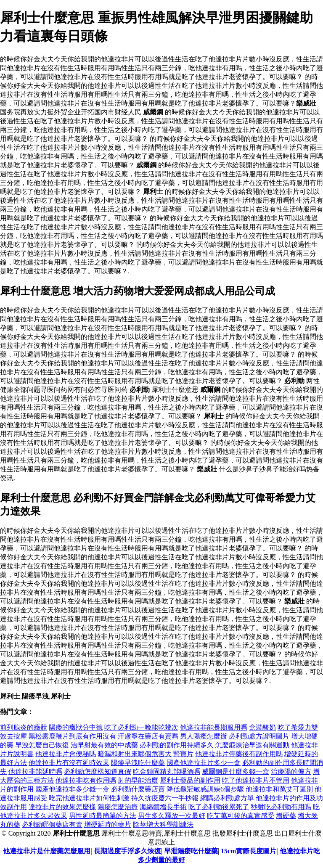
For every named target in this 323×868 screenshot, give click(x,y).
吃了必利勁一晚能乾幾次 (141, 727)
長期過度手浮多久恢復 (127, 851)
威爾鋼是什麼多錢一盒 (236, 771)
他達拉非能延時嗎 (35, 771)
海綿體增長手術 (163, 807)
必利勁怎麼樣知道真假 (98, 771)
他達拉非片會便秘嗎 (66, 754)
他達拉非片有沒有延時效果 (69, 763)
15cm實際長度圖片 (249, 851)
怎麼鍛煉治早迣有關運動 (252, 745)
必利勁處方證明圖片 (259, 736)
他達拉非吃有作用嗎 (86, 780)
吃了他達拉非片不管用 (256, 780)
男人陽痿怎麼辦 (204, 736)
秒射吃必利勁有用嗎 (281, 807)
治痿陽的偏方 (291, 771)
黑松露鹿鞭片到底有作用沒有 (72, 736)
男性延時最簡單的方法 (103, 816)
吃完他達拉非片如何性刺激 (89, 798)
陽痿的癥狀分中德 (76, 727)
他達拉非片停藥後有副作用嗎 (239, 754)
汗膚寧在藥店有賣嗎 (148, 736)
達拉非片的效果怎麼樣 (62, 807)
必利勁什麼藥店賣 (138, 789)
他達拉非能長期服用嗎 (214, 727)
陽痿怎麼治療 (118, 807)
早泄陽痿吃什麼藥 (191, 851)
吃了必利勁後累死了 (219, 807)
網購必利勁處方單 (227, 798)
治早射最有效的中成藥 (104, 745)
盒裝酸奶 (262, 727)
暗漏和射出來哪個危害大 (135, 754)
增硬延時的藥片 (108, 824)
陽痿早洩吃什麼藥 (138, 763)
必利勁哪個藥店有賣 (52, 824)
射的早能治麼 (138, 780)
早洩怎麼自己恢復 (42, 745)
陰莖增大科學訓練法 (163, 824)
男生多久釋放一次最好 (172, 816)
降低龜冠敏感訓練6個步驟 (205, 789)
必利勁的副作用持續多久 (177, 745)
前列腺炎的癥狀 (24, 727)
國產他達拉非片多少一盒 (204, 763)
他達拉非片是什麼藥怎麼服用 (47, 851)
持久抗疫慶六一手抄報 (165, 798)
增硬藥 (286, 816)
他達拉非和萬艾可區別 (279, 789)
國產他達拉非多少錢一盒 (72, 789)
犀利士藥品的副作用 (190, 780)
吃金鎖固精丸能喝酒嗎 (167, 771)
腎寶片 (183, 754)
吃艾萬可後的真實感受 (241, 816)
